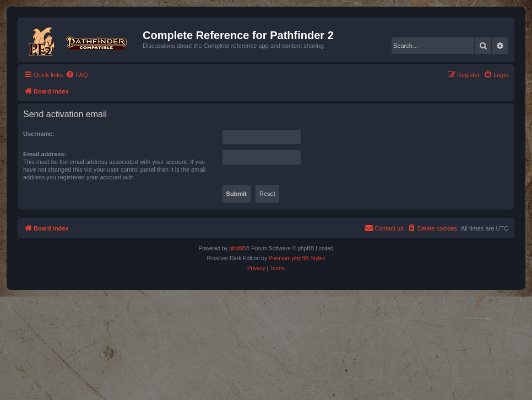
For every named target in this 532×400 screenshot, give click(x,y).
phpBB (237, 248)
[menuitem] (77, 75)
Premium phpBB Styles (297, 258)
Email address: (45, 154)
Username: (39, 134)
